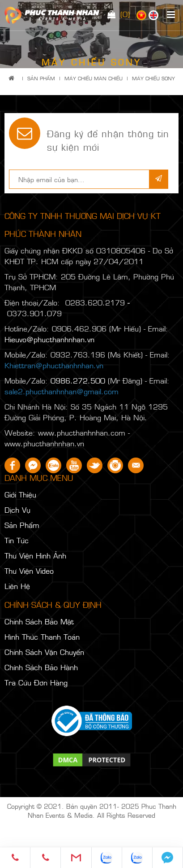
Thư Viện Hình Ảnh (35, 555)
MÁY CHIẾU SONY (153, 78)
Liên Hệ (17, 586)
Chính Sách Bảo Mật (39, 621)
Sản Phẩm (41, 78)
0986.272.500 (78, 380)
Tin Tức (17, 540)
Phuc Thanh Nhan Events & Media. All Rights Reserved (102, 810)
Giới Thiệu (20, 494)
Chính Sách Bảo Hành (41, 667)
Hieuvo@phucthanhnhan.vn (49, 339)
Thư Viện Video (29, 571)
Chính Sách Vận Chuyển (44, 652)
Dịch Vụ (17, 510)
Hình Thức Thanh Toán (42, 637)
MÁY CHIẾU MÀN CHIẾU (94, 78)
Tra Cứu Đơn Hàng (36, 682)
